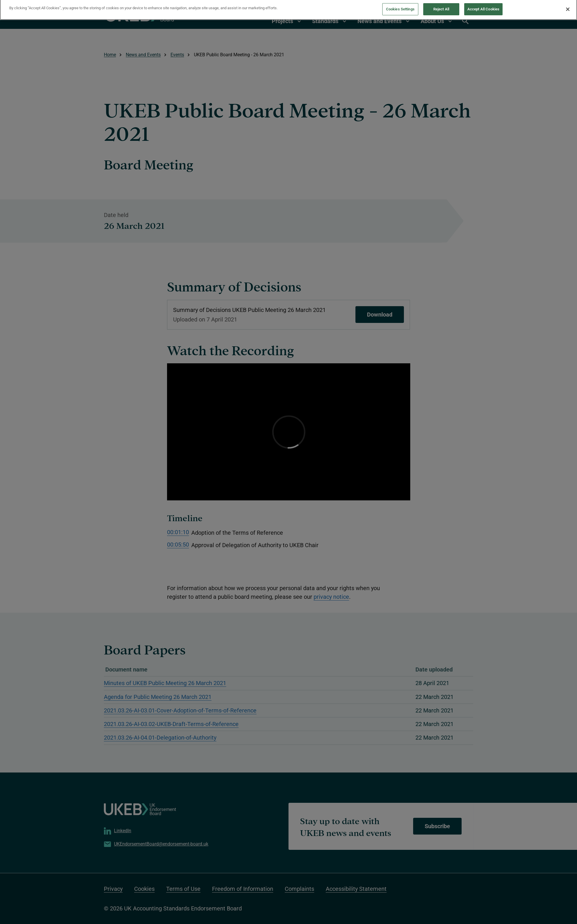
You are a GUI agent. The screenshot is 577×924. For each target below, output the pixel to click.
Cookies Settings (400, 6)
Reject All (441, 6)
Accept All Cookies (483, 6)
